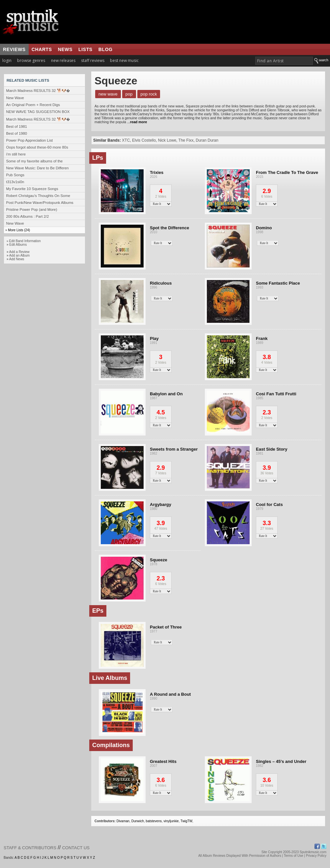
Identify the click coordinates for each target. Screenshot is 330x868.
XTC (126, 140)
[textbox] (284, 61)
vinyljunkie (171, 821)
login (7, 60)
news (65, 49)
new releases (63, 60)
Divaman (123, 821)
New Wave (108, 94)
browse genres (31, 60)
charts (42, 49)
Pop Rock (149, 94)
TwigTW (186, 821)
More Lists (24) (19, 230)
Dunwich (138, 821)
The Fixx (186, 140)
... (137, 122)
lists (85, 49)
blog (106, 49)
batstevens (154, 821)
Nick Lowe (167, 140)
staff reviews (93, 60)
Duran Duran (207, 140)
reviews (14, 49)
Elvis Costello (144, 140)
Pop (129, 94)
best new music (124, 60)
